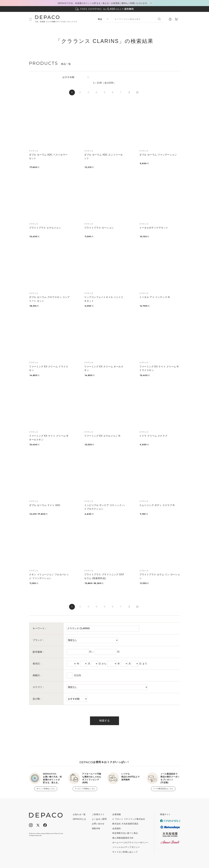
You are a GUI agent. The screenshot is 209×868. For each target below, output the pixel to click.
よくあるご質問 (99, 819)
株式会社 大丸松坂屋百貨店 (125, 824)
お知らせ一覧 (79, 814)
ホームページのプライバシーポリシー (130, 842)
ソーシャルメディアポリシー (126, 847)
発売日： (37, 664)
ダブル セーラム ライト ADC (45, 505)
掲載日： (37, 675)
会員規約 (117, 828)
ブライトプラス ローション (99, 228)
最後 (137, 92)
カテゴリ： (39, 687)
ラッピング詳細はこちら (85, 789)
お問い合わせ (98, 824)
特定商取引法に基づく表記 (125, 833)
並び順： (37, 699)
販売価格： (39, 652)
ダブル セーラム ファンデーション (158, 155)
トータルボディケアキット (154, 228)
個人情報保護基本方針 (123, 838)
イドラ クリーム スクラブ (153, 436)
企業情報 (117, 814)
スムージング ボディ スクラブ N (157, 505)
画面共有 (96, 828)
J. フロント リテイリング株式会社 (129, 819)
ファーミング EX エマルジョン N (102, 436)
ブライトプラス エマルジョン (45, 228)
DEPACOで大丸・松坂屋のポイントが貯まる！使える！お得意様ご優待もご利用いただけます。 (103, 3)
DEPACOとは (79, 819)
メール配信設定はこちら (163, 789)
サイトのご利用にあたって (125, 852)
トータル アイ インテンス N (155, 297)
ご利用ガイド (98, 814)
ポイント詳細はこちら (46, 789)
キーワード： (40, 628)
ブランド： (39, 640)
